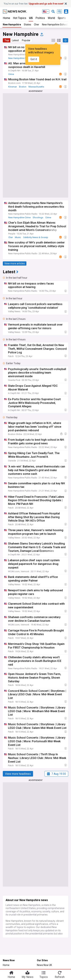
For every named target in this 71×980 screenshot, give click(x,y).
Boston (23, 87)
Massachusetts (36, 87)
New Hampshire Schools (55, 25)
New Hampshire (12, 25)
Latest (15, 40)
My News (28, 977)
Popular (26, 40)
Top (7, 40)
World (51, 18)
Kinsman (13, 87)
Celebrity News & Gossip (36, 237)
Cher (37, 25)
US (31, 18)
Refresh (60, 977)
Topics (44, 977)
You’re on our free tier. (34, 4)
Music (18, 237)
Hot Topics (20, 18)
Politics (40, 18)
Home (6, 18)
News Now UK (44, 965)
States (27, 25)
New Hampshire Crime (19, 217)
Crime (11, 74)
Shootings (38, 217)
